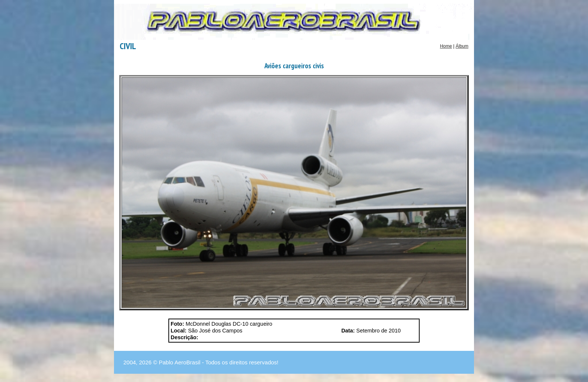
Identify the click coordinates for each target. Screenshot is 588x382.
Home (446, 46)
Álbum (462, 46)
